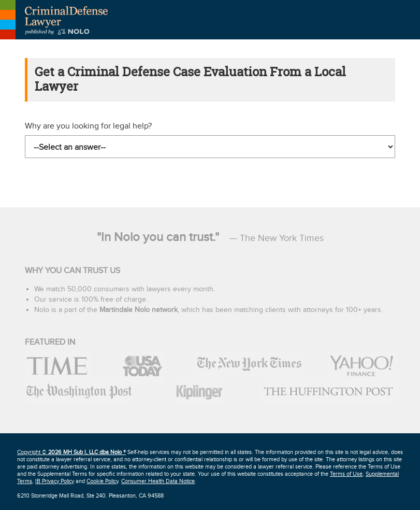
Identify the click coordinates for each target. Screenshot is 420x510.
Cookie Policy (102, 481)
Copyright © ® (71, 452)
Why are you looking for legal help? (88, 126)
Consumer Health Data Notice (158, 481)
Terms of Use (346, 474)
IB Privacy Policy (55, 481)
